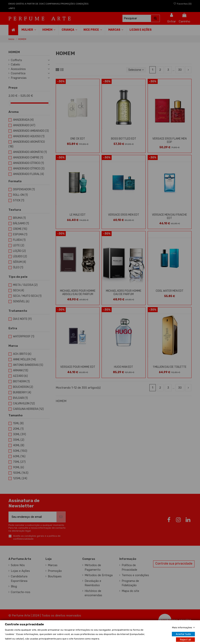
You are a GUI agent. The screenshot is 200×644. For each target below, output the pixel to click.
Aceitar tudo (183, 634)
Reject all (185, 639)
